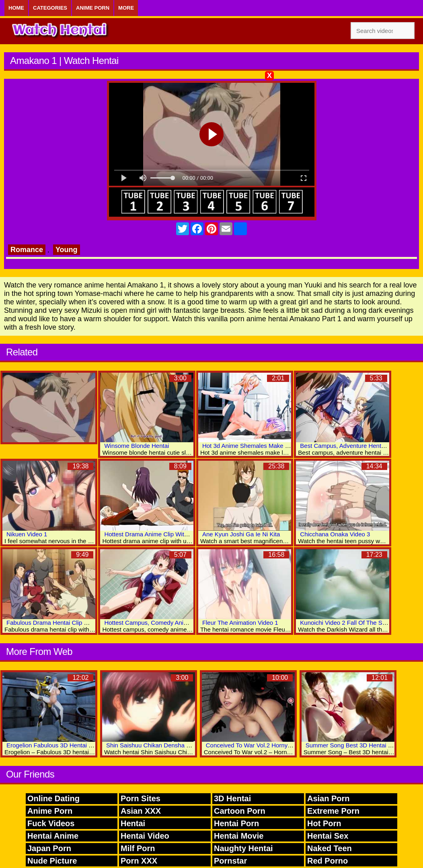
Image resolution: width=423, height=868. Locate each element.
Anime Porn (93, 8)
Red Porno (328, 861)
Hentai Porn (236, 823)
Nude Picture (52, 861)
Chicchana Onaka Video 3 (335, 534)
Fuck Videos (51, 823)
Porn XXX (139, 861)
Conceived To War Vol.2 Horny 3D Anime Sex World (275, 745)
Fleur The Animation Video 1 (240, 623)
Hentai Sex (328, 836)
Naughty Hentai (243, 848)
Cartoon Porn (240, 811)
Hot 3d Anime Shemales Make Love (250, 446)
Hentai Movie (239, 836)
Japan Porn (49, 848)
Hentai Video (145, 836)
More (126, 8)
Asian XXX (141, 811)
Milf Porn (138, 848)
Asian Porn (329, 798)
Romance (27, 250)
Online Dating (53, 798)
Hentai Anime (53, 836)
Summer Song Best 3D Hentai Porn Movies (363, 745)
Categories (50, 8)
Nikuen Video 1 (27, 534)
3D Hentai (232, 798)
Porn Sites (141, 798)
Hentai (133, 823)
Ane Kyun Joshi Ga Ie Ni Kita (241, 534)
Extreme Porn (333, 811)
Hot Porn (324, 823)
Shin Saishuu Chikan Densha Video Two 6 (163, 745)
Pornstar (230, 861)
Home (16, 8)
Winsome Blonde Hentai (137, 446)
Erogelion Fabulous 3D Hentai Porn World (63, 745)
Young (67, 250)
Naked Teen (330, 848)
